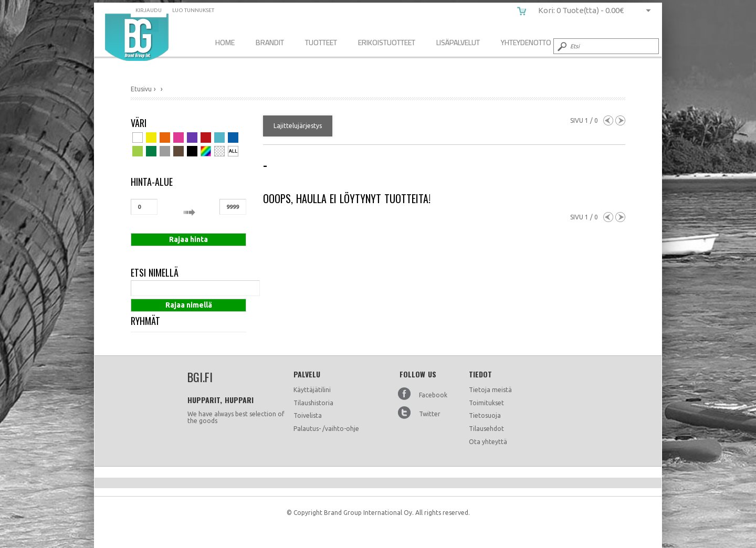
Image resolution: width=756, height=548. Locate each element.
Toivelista (308, 415)
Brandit (270, 42)
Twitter (430, 414)
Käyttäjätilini (312, 390)
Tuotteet (321, 42)
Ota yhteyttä (488, 442)
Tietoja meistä (490, 390)
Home (225, 42)
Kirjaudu (149, 10)
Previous (608, 120)
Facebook (433, 395)
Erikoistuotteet (387, 42)
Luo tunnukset (193, 10)
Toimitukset (486, 403)
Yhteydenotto (526, 42)
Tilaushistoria (313, 403)
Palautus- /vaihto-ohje (326, 429)
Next (620, 120)
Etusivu (141, 89)
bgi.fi (137, 37)
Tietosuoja (485, 415)
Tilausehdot (486, 429)
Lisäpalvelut (458, 42)
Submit (561, 46)
